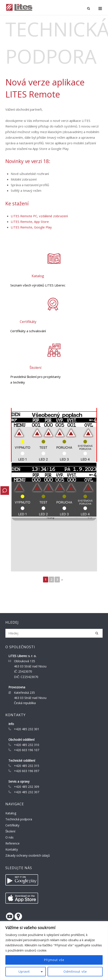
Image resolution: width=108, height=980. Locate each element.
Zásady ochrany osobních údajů (28, 855)
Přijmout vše (54, 960)
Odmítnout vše (75, 971)
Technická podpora (19, 819)
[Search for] (54, 633)
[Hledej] (97, 633)
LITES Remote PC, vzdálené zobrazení (39, 216)
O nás (9, 837)
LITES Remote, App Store (30, 222)
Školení (10, 831)
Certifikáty (12, 825)
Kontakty (12, 849)
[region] (54, 951)
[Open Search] (89, 9)
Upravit (24, 971)
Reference (12, 843)
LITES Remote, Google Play (31, 227)
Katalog (11, 813)
